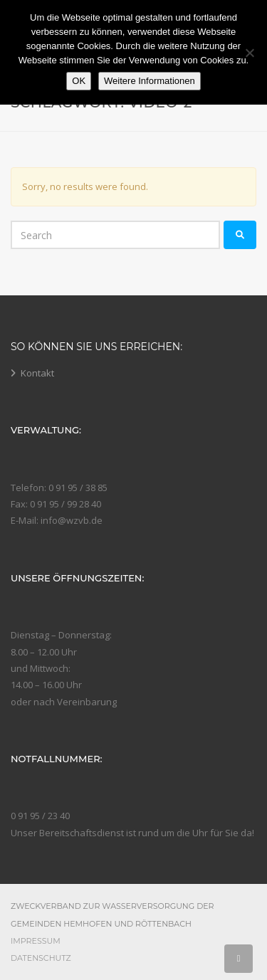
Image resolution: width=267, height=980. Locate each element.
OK (79, 81)
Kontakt (37, 373)
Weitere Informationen (150, 81)
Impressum (36, 941)
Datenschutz (41, 958)
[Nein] (249, 53)
